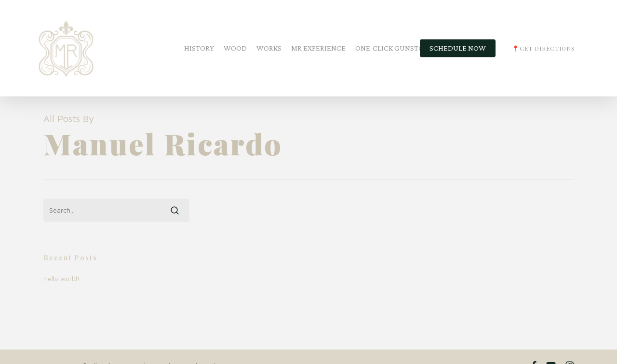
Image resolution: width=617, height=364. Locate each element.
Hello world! (61, 278)
